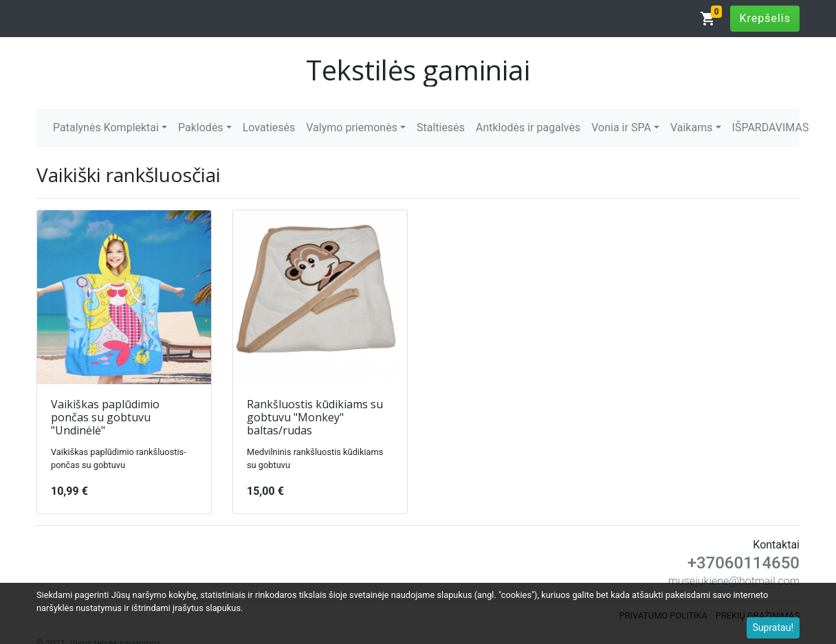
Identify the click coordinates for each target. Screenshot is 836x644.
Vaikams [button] (692, 127)
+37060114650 (744, 563)
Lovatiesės (269, 127)
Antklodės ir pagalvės (528, 127)
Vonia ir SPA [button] (621, 127)
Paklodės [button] (201, 127)
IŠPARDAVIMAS (771, 127)
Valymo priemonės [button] (352, 127)
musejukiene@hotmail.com (734, 581)
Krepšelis (765, 18)
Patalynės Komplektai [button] (106, 127)
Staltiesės (441, 127)
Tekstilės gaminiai (418, 70)
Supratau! (773, 628)
